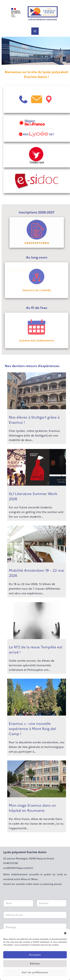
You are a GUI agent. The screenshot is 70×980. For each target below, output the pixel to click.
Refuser (35, 964)
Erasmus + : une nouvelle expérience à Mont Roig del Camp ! (32, 729)
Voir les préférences (35, 972)
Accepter (35, 955)
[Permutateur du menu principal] (35, 31)
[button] (65, 933)
